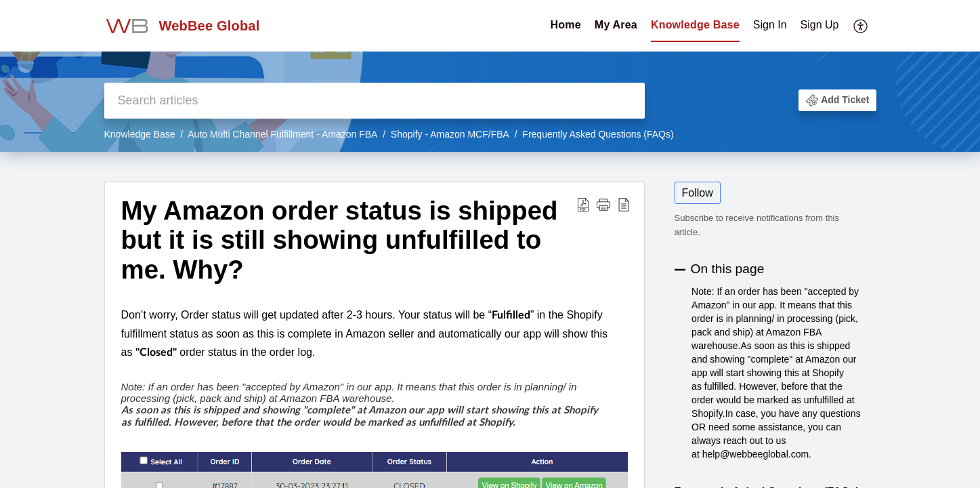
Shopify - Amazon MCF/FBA (450, 134)
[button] (837, 100)
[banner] (490, 76)
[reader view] (624, 205)
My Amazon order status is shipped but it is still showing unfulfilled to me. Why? (340, 240)
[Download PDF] (583, 205)
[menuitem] (796, 26)
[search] (375, 101)
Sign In (770, 25)
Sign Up (820, 25)
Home (566, 25)
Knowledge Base (695, 25)
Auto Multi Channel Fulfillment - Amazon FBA (282, 134)
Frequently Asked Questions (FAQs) (598, 134)
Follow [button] (698, 193)
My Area (616, 25)
